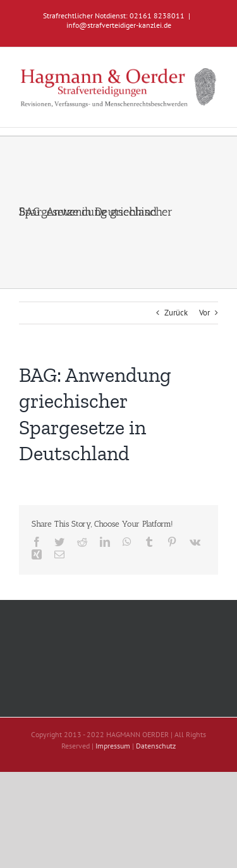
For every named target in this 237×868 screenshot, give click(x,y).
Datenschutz (156, 746)
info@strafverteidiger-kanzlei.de (119, 25)
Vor (204, 313)
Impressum (113, 746)
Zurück (176, 313)
